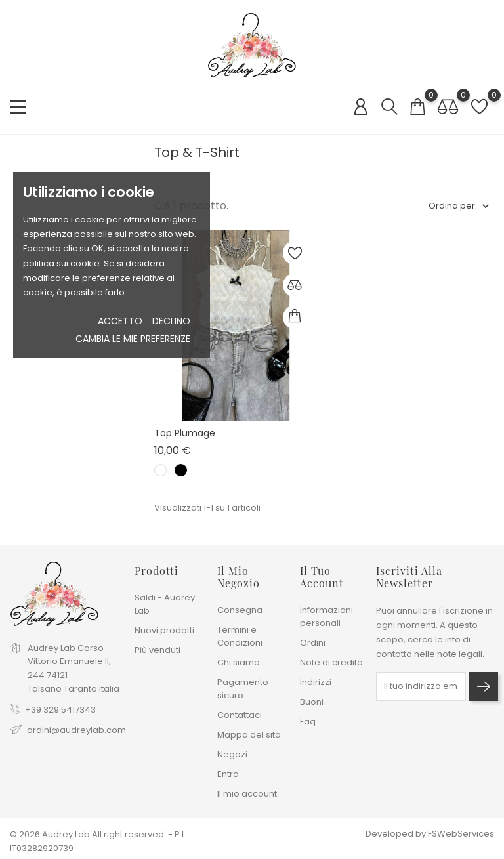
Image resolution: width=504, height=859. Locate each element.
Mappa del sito (249, 735)
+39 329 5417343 (60, 710)
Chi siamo (239, 662)
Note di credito (331, 662)
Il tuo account (322, 577)
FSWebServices (461, 834)
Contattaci (240, 715)
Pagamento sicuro (243, 689)
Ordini (313, 643)
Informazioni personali (326, 617)
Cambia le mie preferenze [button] (133, 339)
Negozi (232, 754)
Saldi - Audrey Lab (165, 604)
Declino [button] (171, 321)
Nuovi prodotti (164, 630)
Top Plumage (185, 433)
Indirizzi (316, 682)
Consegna (240, 610)
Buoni (312, 702)
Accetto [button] (120, 321)
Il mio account (247, 794)
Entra (228, 774)
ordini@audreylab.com (76, 730)
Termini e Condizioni (240, 636)
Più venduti (157, 650)
